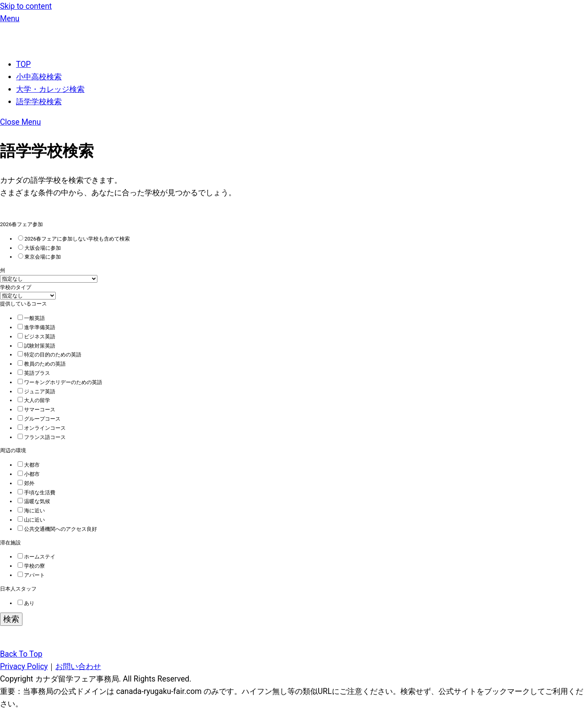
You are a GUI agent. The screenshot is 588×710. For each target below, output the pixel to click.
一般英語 (31, 318)
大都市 (29, 465)
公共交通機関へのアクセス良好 (57, 529)
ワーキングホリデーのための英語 (60, 382)
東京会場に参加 (39, 257)
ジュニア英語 (36, 391)
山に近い (31, 520)
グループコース (39, 419)
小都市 (29, 474)
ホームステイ (36, 557)
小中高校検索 (39, 77)
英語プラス (34, 373)
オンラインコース (42, 428)
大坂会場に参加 (39, 248)
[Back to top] (21, 654)
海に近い (31, 511)
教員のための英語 (42, 364)
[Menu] (10, 19)
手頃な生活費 (36, 493)
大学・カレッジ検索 (50, 89)
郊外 (26, 483)
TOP (23, 64)
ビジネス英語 (36, 337)
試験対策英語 (36, 346)
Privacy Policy (24, 667)
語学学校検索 (39, 102)
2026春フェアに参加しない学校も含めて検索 (74, 239)
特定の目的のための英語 (50, 355)
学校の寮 (31, 566)
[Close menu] (20, 122)
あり (26, 603)
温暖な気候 (34, 501)
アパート (31, 575)
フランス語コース (42, 437)
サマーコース (36, 410)
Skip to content (26, 6)
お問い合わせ (78, 667)
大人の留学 (34, 400)
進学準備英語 (36, 327)
